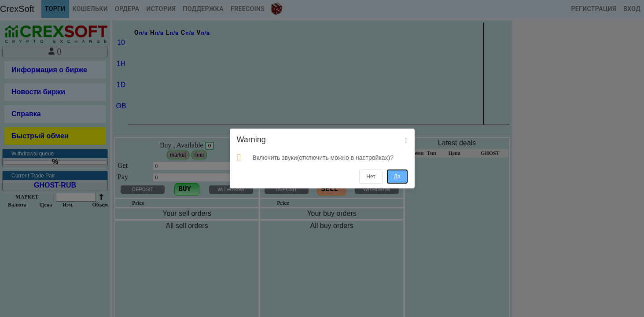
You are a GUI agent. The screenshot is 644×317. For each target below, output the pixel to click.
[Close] (406, 141)
